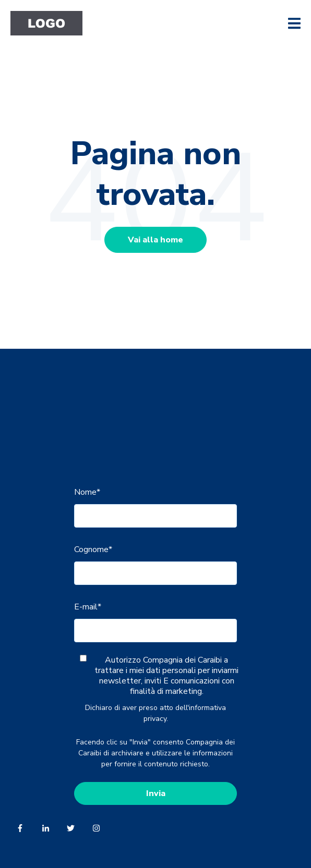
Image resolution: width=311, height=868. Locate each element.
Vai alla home (155, 240)
